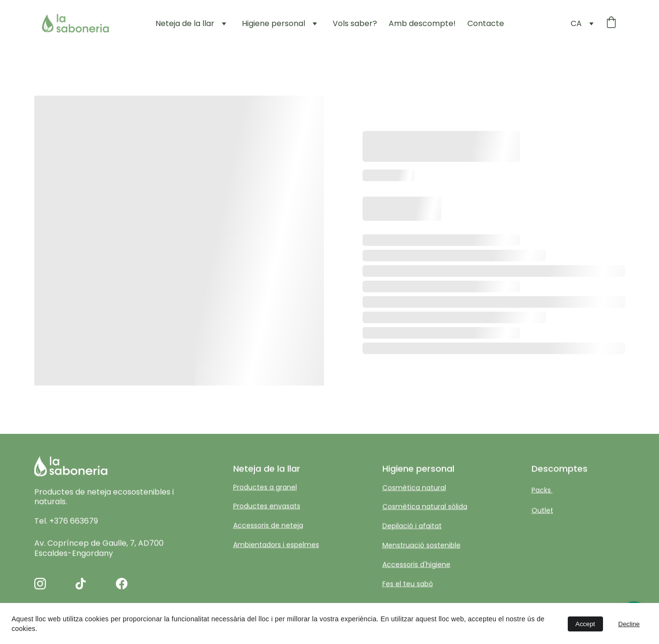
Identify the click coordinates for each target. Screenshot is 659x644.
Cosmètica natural (414, 488)
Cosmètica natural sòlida (425, 507)
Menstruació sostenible (421, 546)
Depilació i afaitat (412, 526)
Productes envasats (267, 506)
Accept (585, 624)
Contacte (486, 23)
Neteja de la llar (185, 23)
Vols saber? (355, 23)
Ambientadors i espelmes (276, 545)
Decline (629, 624)
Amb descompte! (422, 23)
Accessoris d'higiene (416, 565)
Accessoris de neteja (268, 526)
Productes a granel (265, 488)
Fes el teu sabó (408, 584)
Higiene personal (273, 23)
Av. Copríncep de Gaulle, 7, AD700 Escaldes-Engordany (100, 550)
